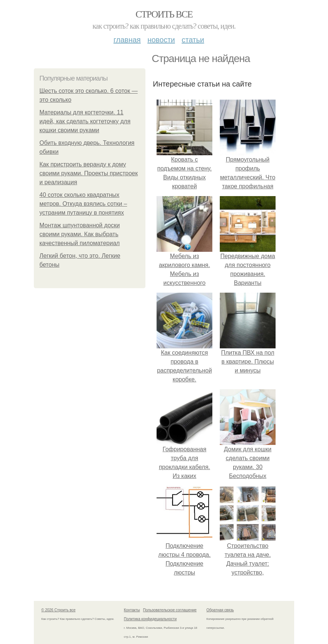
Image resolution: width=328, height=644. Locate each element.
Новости (161, 40)
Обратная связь (220, 610)
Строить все (164, 14)
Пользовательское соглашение (170, 610)
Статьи (193, 40)
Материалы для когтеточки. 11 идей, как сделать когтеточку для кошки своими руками (85, 121)
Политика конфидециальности (150, 619)
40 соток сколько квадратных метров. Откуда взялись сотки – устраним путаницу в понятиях (83, 204)
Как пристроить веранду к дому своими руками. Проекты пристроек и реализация (89, 173)
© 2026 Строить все (58, 610)
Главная (127, 40)
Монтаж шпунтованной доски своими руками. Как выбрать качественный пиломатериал (80, 234)
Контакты (132, 610)
